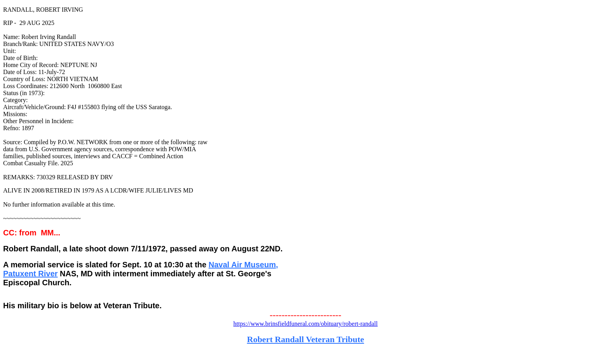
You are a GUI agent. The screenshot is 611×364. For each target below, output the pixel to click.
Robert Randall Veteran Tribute (305, 339)
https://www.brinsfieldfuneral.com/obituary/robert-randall (305, 324)
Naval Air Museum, (243, 265)
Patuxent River (30, 274)
